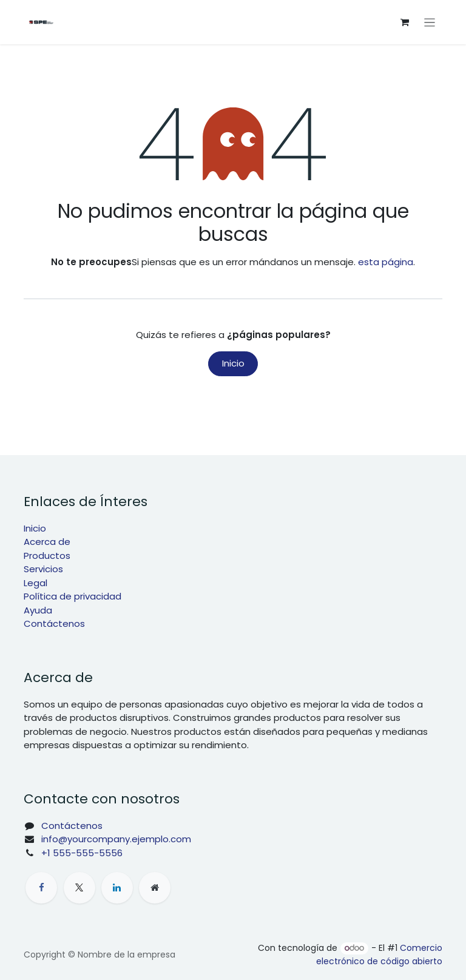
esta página (386, 262)
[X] (79, 888)
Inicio (233, 363)
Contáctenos (54, 623)
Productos (47, 556)
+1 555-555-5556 (82, 853)
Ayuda (38, 610)
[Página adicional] (155, 888)
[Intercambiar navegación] (430, 22)
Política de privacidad (73, 596)
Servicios (43, 569)
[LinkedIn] (117, 888)
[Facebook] (41, 888)
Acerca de (47, 542)
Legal (35, 583)
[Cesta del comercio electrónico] (405, 22)
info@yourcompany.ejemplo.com (116, 839)
